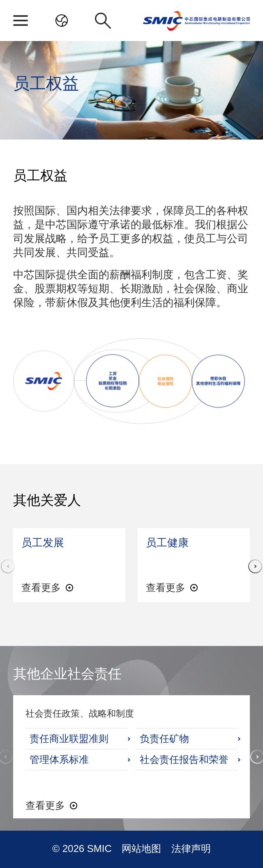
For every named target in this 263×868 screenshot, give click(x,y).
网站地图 (143, 849)
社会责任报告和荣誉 (184, 759)
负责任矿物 (164, 739)
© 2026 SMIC (83, 849)
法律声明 (191, 849)
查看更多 (41, 587)
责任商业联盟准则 (69, 739)
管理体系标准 (59, 759)
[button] (255, 566)
